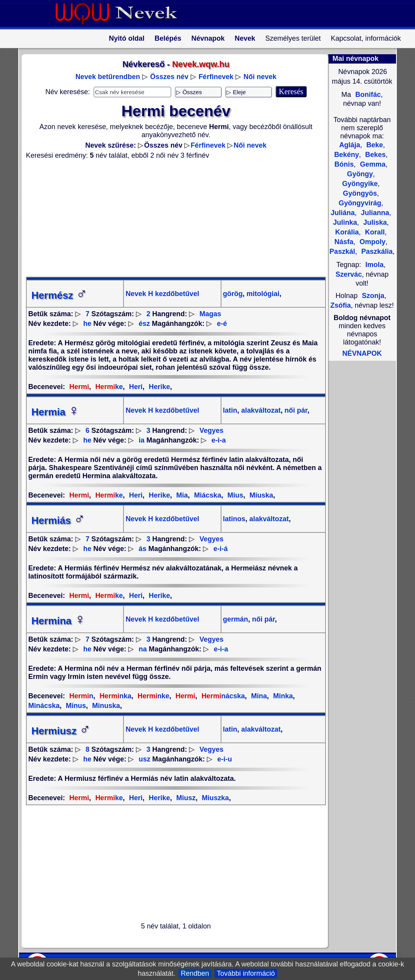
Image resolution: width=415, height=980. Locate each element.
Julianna (374, 213)
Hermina (58, 621)
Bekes (374, 155)
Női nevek (260, 77)
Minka (282, 696)
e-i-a (219, 440)
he (87, 324)
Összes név (169, 77)
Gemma (372, 164)
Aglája (350, 145)
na (143, 649)
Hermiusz (61, 731)
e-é (222, 324)
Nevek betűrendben (108, 77)
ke (108, 387)
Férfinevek (216, 77)
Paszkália (376, 251)
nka (114, 696)
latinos (234, 519)
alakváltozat (260, 410)
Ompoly (372, 242)
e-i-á (220, 549)
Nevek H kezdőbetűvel (162, 294)
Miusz (185, 798)
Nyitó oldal (127, 38)
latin (230, 410)
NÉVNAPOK (362, 353)
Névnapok (208, 38)
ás (142, 549)
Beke (374, 145)
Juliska (374, 222)
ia (141, 440)
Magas (210, 314)
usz (144, 759)
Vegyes (211, 431)
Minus (75, 706)
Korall (374, 232)
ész (144, 324)
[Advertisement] (171, 218)
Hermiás (58, 520)
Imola (375, 265)
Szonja (373, 296)
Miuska (260, 495)
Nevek (245, 38)
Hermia (55, 412)
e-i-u (225, 759)
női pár (295, 410)
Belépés (168, 38)
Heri (135, 387)
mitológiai (262, 294)
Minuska (105, 706)
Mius (234, 495)
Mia (181, 495)
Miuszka (214, 798)
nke (152, 696)
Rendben (195, 973)
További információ (246, 973)
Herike (158, 387)
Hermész (59, 295)
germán (236, 619)
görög (233, 294)
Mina (258, 696)
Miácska (207, 495)
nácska (222, 696)
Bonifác (367, 95)
